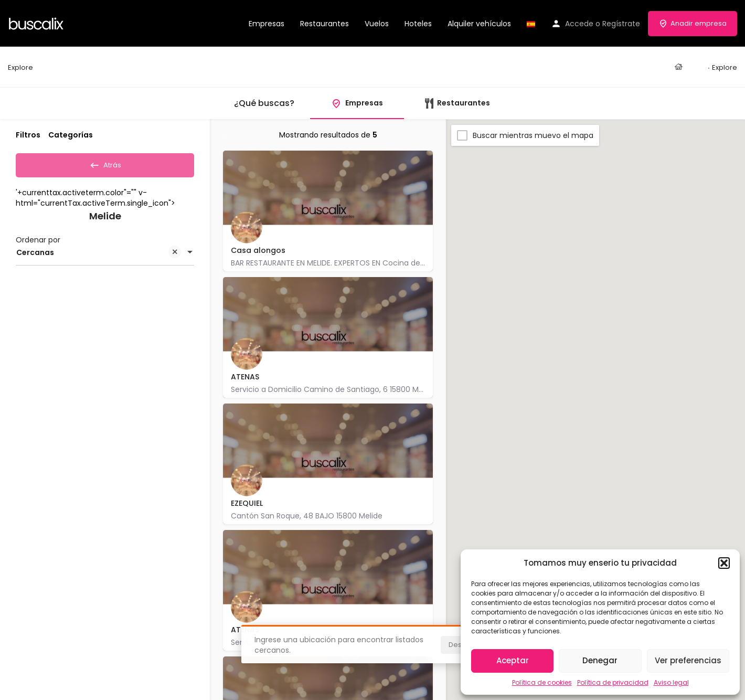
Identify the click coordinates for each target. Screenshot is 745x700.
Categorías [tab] (71, 135)
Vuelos (377, 24)
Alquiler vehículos (479, 24)
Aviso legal (671, 682)
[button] (724, 563)
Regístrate (621, 24)
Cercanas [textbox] (99, 256)
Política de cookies (542, 682)
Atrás (105, 164)
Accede (579, 24)
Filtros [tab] (28, 135)
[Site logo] (38, 23)
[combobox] (105, 256)
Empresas (267, 24)
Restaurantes (324, 24)
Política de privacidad (613, 682)
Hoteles (418, 24)
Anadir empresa (693, 23)
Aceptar (513, 660)
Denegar (600, 660)
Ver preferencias (688, 660)
